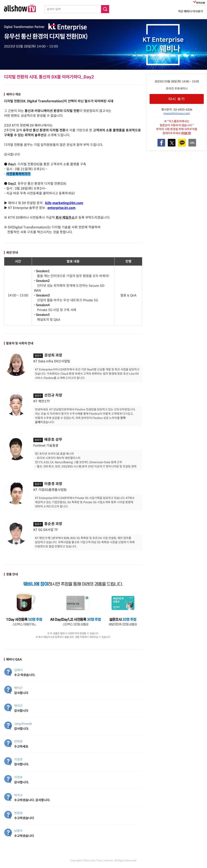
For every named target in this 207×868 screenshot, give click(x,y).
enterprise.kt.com (61, 208)
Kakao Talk (182, 143)
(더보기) (186, 133)
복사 (192, 143)
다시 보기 (177, 99)
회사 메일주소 (65, 218)
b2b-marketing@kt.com (64, 203)
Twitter (172, 143)
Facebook (161, 143)
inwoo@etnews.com (177, 113)
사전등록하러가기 (18, 174)
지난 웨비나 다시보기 (191, 11)
